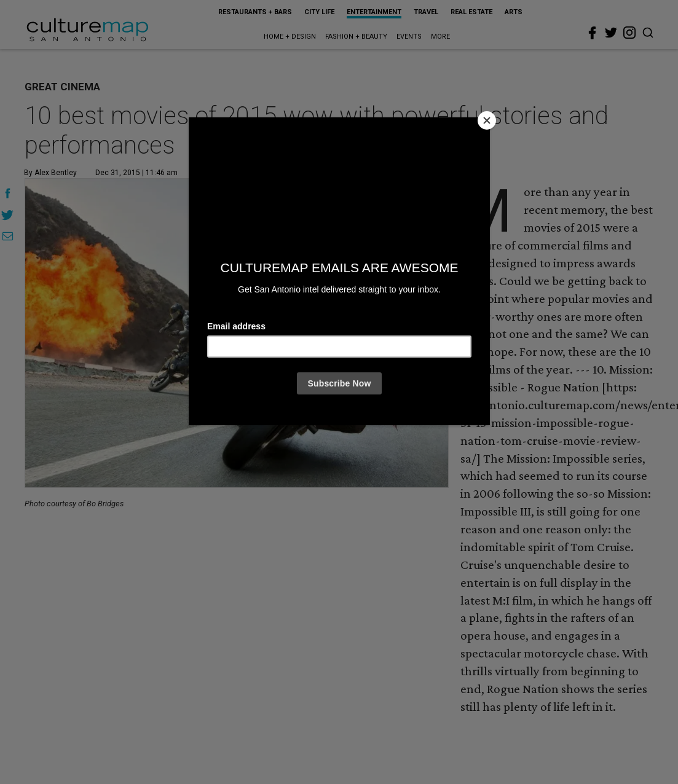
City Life (319, 12)
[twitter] (611, 33)
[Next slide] (432, 333)
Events (409, 37)
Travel (426, 12)
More (440, 37)
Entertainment (374, 12)
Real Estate (471, 12)
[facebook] (593, 33)
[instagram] (629, 33)
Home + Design (290, 37)
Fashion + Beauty (356, 37)
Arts (514, 12)
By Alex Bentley (50, 173)
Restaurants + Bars (255, 12)
